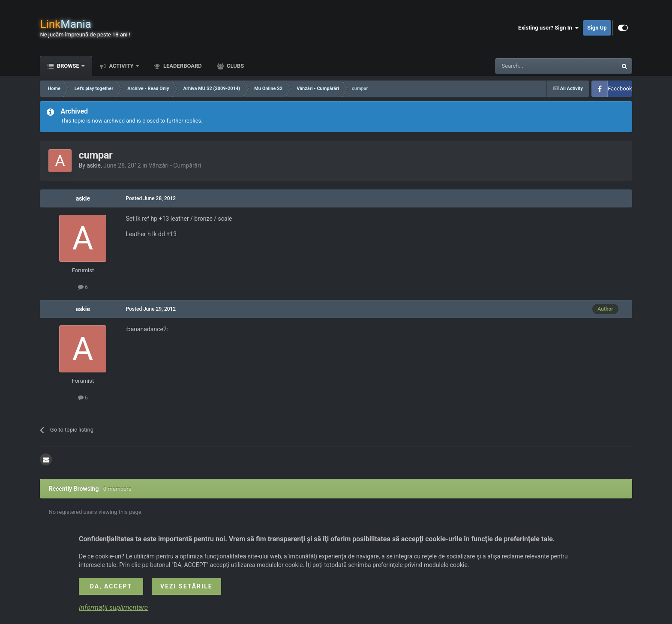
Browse (68, 66)
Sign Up (597, 28)
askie (94, 165)
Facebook (620, 88)
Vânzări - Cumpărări (175, 165)
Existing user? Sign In (548, 28)
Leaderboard (182, 66)
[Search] (536, 66)
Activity (121, 66)
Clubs (235, 66)
